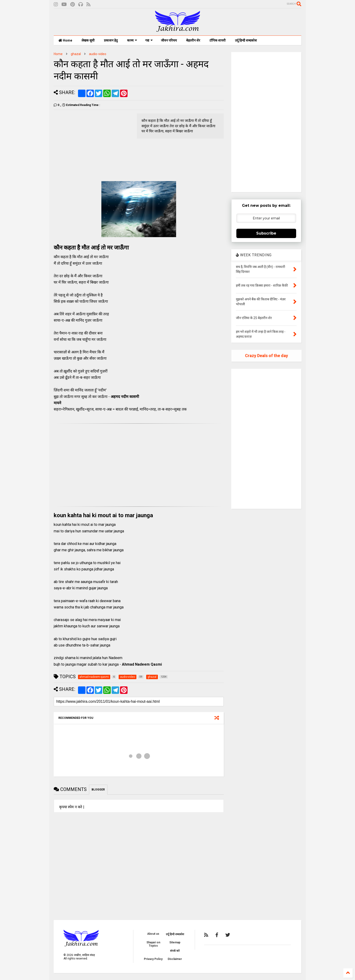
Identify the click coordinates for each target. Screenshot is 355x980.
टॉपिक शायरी (218, 40)
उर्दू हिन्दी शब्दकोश (246, 40)
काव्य (132, 40)
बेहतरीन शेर (193, 40)
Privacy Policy (153, 959)
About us (153, 934)
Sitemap (175, 942)
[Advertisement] (93, 146)
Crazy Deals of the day (266, 356)
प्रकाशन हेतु (111, 40)
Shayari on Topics (153, 944)
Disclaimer (175, 959)
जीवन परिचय (169, 40)
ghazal (76, 54)
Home (65, 40)
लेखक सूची (88, 40)
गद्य (149, 40)
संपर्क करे (175, 951)
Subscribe (266, 233)
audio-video (98, 54)
